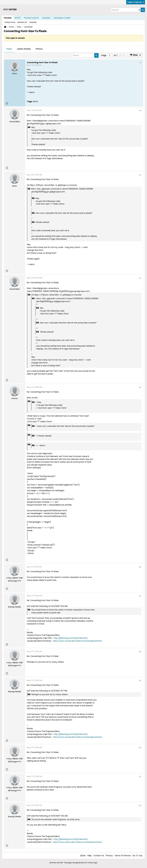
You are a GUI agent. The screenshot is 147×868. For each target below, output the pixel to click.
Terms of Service (123, 856)
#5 (140, 387)
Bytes (83, 856)
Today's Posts (10, 22)
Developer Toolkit (62, 18)
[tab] (9, 49)
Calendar (33, 22)
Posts (9, 49)
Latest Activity (24, 49)
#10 (140, 748)
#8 (140, 652)
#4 (140, 278)
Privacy (109, 856)
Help (89, 856)
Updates (46, 18)
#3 (140, 175)
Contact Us (99, 856)
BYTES (18, 18)
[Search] (126, 10)
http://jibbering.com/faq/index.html (71, 638)
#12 (140, 806)
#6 (140, 567)
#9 (140, 681)
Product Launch (31, 18)
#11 (140, 777)
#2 (140, 111)
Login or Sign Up (136, 2)
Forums (8, 18)
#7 (140, 596)
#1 (140, 63)
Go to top (137, 856)
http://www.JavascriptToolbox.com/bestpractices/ (78, 641)
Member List (22, 22)
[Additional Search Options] (139, 10)
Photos (39, 49)
